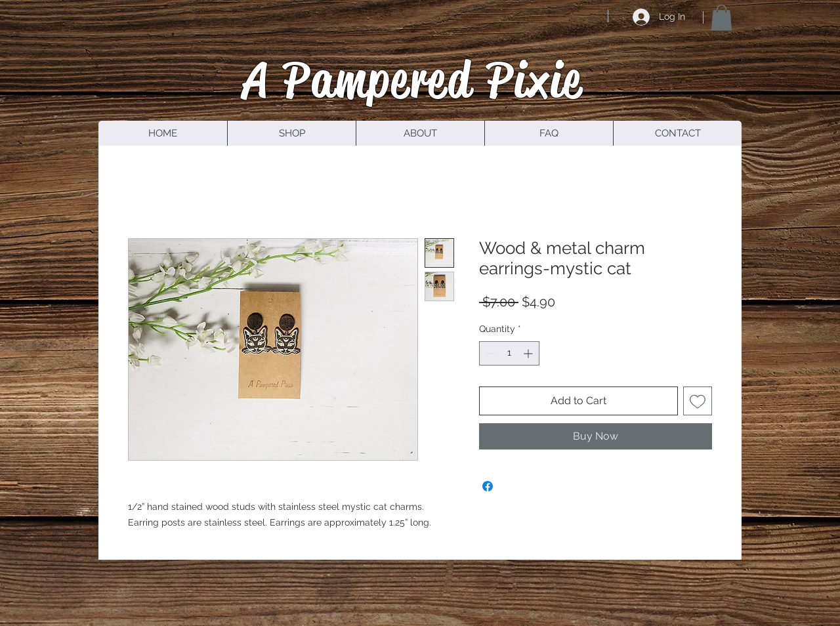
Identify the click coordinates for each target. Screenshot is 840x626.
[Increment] (529, 353)
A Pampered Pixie (413, 79)
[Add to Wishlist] (698, 401)
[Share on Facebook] (488, 486)
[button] (722, 17)
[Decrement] (489, 353)
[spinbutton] (509, 353)
